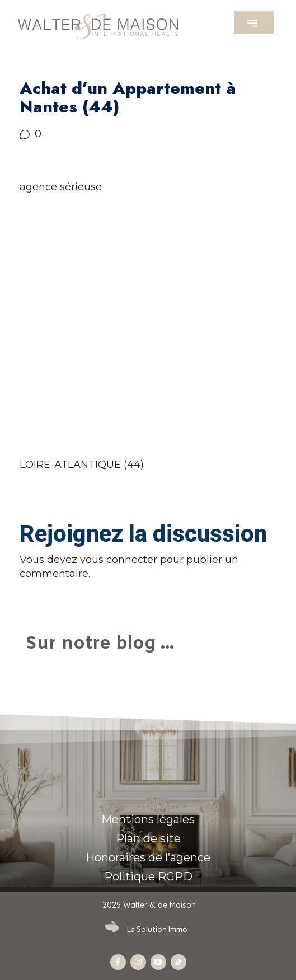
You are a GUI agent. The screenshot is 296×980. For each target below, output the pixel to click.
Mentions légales (148, 819)
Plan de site (148, 838)
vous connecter (119, 560)
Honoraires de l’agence (148, 857)
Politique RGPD (148, 876)
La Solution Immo (157, 929)
